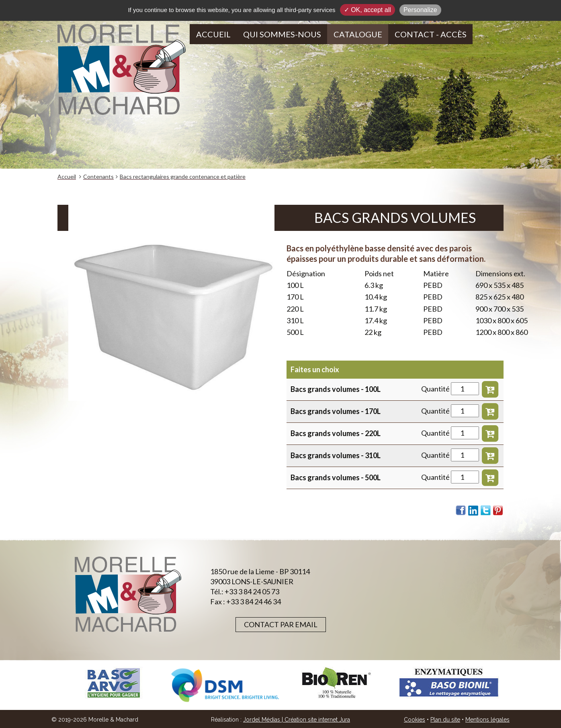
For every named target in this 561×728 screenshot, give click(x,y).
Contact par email (281, 624)
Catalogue (358, 34)
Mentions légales (487, 720)
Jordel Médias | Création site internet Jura (297, 720)
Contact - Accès (431, 34)
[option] (113, 683)
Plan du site (445, 720)
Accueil (213, 34)
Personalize (420, 10)
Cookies (415, 720)
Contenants (98, 176)
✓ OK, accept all (368, 10)
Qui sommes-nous (282, 34)
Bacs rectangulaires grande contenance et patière (183, 176)
